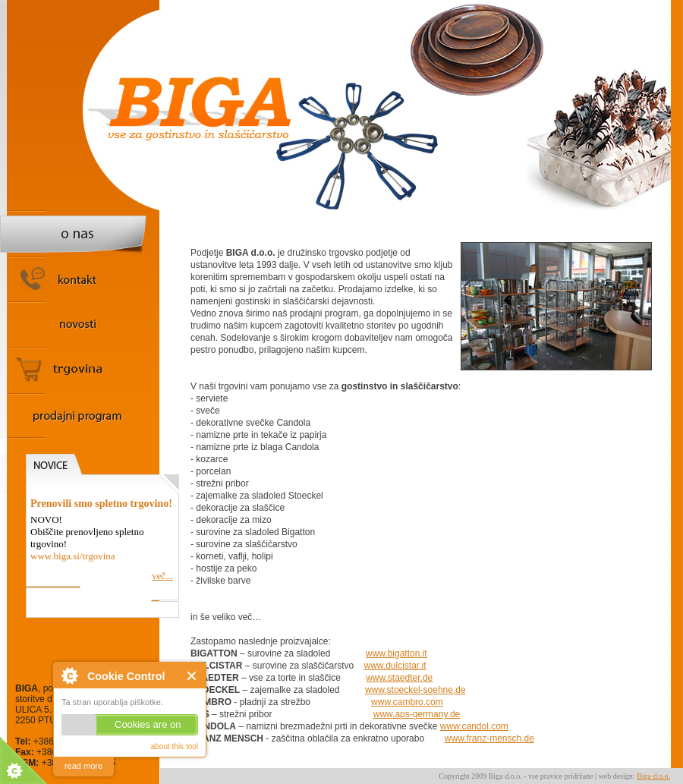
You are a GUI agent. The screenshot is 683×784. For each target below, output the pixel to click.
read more (83, 766)
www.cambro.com (407, 702)
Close (192, 676)
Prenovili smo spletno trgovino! (101, 504)
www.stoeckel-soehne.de (415, 690)
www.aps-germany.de (417, 714)
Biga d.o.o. (653, 776)
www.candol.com (474, 726)
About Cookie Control (69, 675)
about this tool (175, 746)
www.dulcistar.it (395, 666)
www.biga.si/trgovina (73, 556)
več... (162, 576)
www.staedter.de (399, 678)
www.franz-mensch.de (489, 738)
